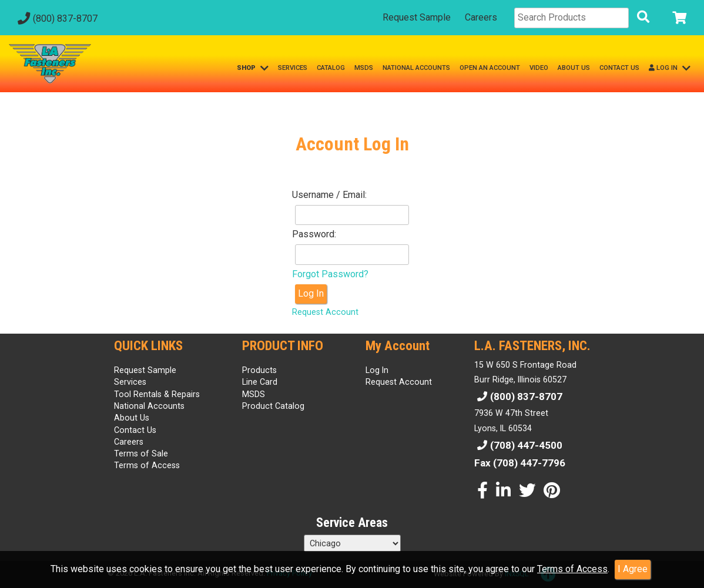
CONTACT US (619, 68)
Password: (314, 234)
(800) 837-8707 (56, 19)
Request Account (325, 312)
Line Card (260, 382)
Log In (311, 293)
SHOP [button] (253, 68)
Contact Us (135, 430)
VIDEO (539, 68)
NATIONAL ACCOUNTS (416, 68)
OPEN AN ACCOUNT (490, 68)
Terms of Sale (141, 453)
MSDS (364, 68)
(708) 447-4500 (518, 445)
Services (130, 382)
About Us (132, 418)
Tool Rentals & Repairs (157, 394)
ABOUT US (574, 68)
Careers (481, 17)
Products (259, 370)
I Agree (633, 569)
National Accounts (149, 406)
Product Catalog (273, 406)
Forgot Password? (330, 274)
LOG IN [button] (670, 68)
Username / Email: (329, 195)
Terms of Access (572, 569)
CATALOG (331, 68)
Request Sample (417, 17)
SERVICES (293, 68)
